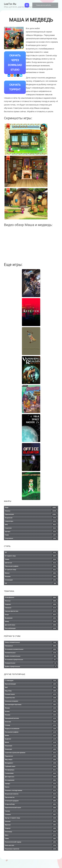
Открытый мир (31, 804)
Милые (31, 573)
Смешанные (31, 646)
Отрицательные (31, 663)
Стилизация (31, 580)
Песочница (31, 832)
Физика (31, 708)
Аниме (31, 559)
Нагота (31, 787)
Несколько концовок (31, 701)
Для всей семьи (31, 625)
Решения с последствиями (31, 790)
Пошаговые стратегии (31, 849)
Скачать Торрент (15, 87)
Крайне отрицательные (31, 666)
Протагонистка (31, 797)
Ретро (31, 615)
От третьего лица (31, 570)
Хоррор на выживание (31, 729)
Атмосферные (31, 597)
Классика (31, 722)
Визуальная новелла (31, 794)
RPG (31, 525)
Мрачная (31, 825)
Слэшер (31, 725)
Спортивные (31, 538)
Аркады (31, 784)
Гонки (31, 535)
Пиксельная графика (31, 566)
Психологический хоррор (31, 842)
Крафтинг (31, 739)
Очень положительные (31, 642)
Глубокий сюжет (31, 766)
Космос (31, 711)
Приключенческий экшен (31, 808)
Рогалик (31, 715)
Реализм (31, 577)
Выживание (31, 618)
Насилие (31, 821)
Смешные (31, 608)
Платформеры (31, 770)
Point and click (31, 845)
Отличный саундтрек (31, 801)
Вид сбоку (31, 691)
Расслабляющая (31, 628)
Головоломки (31, 773)
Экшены (31, 511)
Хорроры (31, 604)
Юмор (31, 622)
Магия (31, 742)
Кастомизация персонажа (31, 705)
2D (31, 552)
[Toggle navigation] (27, 5)
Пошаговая (31, 746)
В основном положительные (31, 649)
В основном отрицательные (31, 660)
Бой (31, 687)
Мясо (31, 835)
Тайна (31, 839)
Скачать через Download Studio (15, 63)
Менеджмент (31, 763)
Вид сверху (31, 760)
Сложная (31, 815)
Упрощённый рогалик (31, 718)
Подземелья (31, 756)
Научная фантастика (31, 611)
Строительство (31, 698)
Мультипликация (31, 684)
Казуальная (31, 518)
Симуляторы (31, 521)
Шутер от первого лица (31, 818)
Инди (31, 507)
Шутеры (31, 532)
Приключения (31, 514)
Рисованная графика (31, 732)
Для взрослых (31, 777)
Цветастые (31, 563)
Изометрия (31, 749)
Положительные (31, 653)
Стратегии (31, 528)
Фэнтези (31, 601)
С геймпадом (31, 681)
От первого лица (31, 556)
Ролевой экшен (31, 694)
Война (31, 736)
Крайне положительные (31, 656)
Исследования (31, 780)
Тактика (31, 811)
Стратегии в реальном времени (31, 753)
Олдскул (31, 828)
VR (31, 583)
